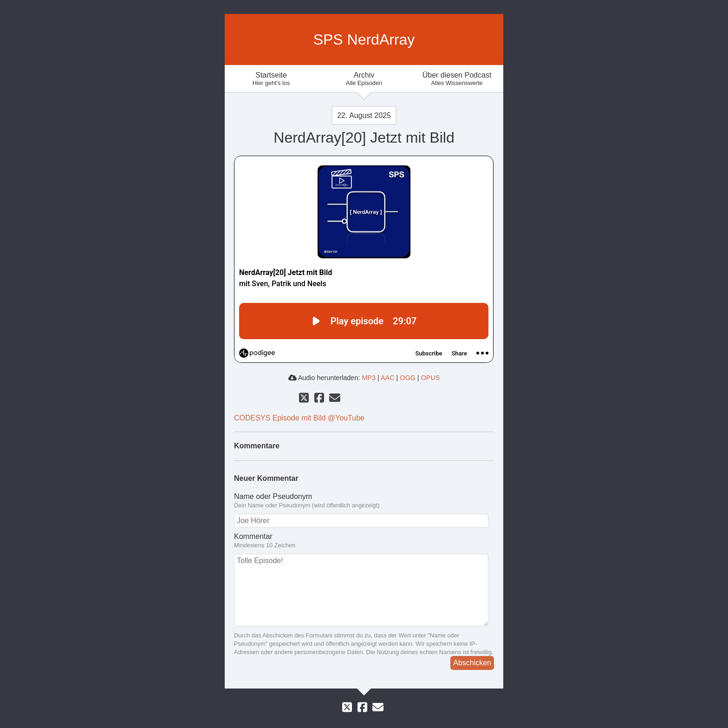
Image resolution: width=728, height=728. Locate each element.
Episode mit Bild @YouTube (318, 418)
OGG (408, 378)
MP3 (369, 378)
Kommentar (253, 536)
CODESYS (252, 418)
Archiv (364, 79)
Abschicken (472, 663)
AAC (388, 378)
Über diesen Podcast (457, 79)
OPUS (431, 378)
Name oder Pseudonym (273, 496)
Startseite (271, 79)
